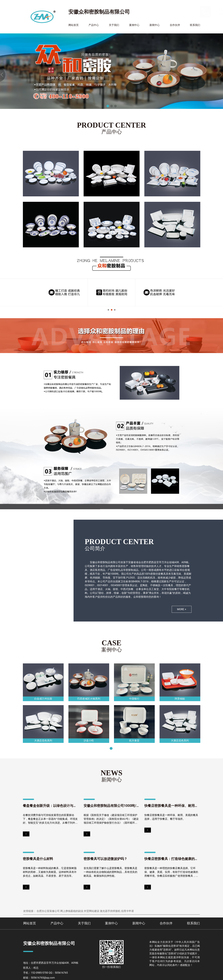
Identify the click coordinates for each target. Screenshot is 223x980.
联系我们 (195, 25)
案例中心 (134, 25)
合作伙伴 (175, 25)
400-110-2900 (186, 14)
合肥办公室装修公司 (48, 911)
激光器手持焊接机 (110, 911)
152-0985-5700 (188, 10)
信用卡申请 (127, 911)
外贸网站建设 (92, 911)
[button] (108, 106)
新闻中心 (155, 25)
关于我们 (114, 25)
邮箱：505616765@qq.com (39, 978)
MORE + (182, 609)
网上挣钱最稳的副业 (72, 911)
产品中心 (94, 25)
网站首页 (74, 25)
